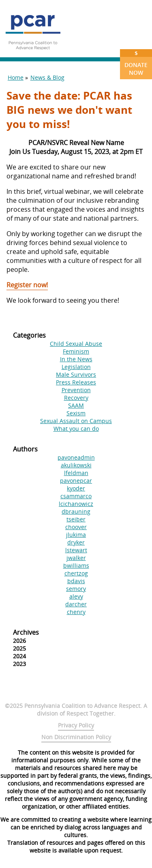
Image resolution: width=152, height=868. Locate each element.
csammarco (76, 496)
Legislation (76, 367)
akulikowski (76, 465)
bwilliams (76, 565)
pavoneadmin (76, 457)
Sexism (76, 413)
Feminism (76, 351)
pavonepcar (76, 481)
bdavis (76, 581)
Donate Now (136, 63)
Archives (26, 632)
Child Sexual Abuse (76, 344)
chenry (76, 612)
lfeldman (76, 473)
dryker (76, 542)
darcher (76, 604)
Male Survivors (76, 374)
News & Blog (47, 77)
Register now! (27, 285)
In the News (76, 359)
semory (76, 589)
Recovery (76, 398)
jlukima (76, 535)
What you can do (76, 429)
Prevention (76, 390)
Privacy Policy (76, 725)
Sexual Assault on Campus (76, 421)
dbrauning (76, 511)
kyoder (76, 488)
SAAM (76, 405)
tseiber (76, 519)
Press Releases (76, 382)
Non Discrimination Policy (76, 737)
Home (16, 77)
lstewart (76, 550)
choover (76, 527)
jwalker (76, 558)
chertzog (76, 573)
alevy (76, 596)
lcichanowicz (76, 504)
